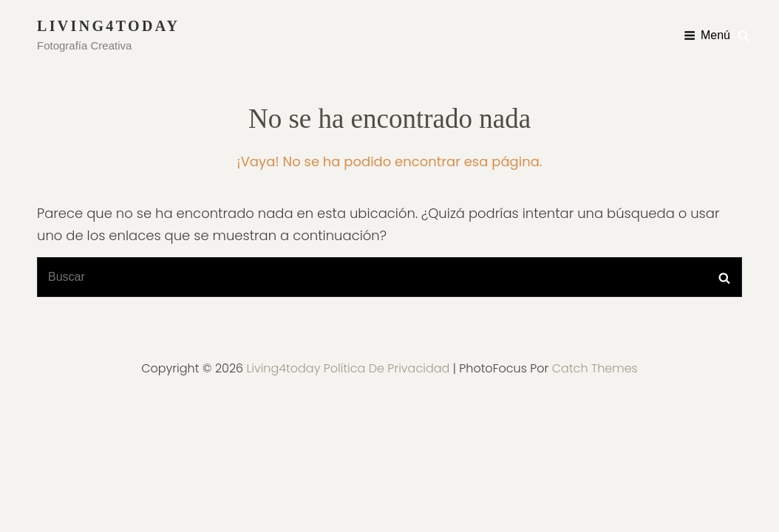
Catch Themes (595, 368)
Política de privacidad (387, 368)
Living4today (108, 26)
